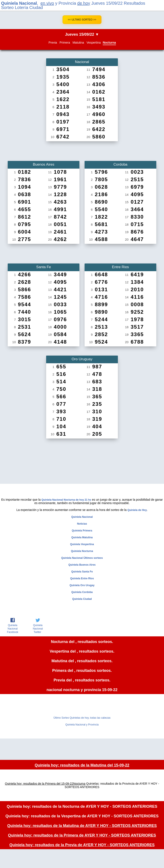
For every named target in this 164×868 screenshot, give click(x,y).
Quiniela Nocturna (82, 551)
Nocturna (109, 43)
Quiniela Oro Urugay (82, 585)
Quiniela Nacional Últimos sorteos (82, 558)
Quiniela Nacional (19, 3)
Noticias (82, 524)
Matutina (78, 43)
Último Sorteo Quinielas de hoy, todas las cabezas (82, 718)
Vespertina (94, 43)
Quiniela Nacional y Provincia (82, 725)
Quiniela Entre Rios (82, 578)
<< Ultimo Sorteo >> (82, 20)
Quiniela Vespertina (82, 544)
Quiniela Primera (82, 531)
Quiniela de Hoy (137, 510)
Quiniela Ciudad (82, 599)
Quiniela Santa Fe (82, 572)
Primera (65, 43)
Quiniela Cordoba (82, 592)
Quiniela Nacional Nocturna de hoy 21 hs (66, 500)
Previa (53, 43)
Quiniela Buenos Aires (82, 565)
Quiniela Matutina (82, 537)
